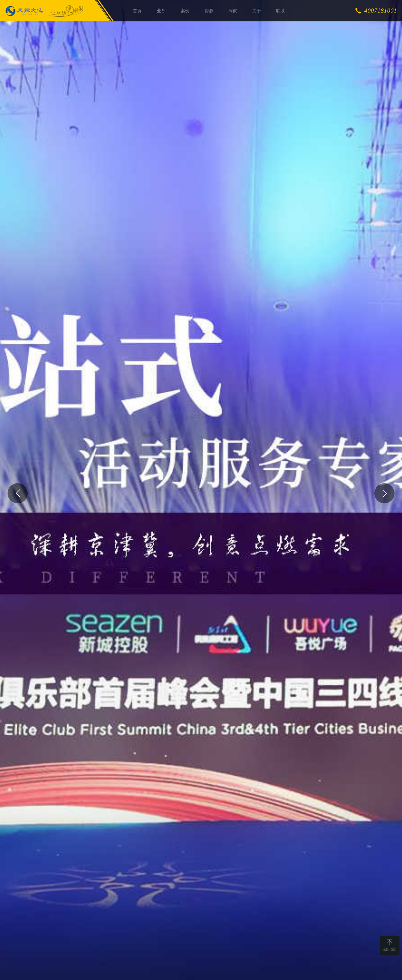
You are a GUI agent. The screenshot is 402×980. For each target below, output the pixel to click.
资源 (209, 11)
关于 (257, 11)
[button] (18, 493)
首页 (137, 11)
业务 (161, 11)
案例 (185, 11)
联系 (280, 11)
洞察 (233, 11)
